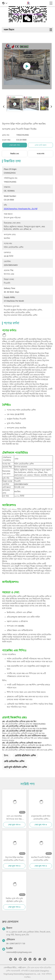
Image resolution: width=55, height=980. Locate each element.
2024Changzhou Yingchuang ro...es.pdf (21, 209)
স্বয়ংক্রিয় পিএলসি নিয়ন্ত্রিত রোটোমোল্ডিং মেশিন (41, 859)
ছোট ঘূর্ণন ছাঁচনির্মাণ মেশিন (15, 767)
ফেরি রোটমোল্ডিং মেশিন (14, 761)
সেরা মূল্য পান (15, 145)
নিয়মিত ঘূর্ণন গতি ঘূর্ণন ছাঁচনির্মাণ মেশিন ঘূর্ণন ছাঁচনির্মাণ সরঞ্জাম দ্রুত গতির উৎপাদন (14, 900)
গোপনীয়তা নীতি (10, 968)
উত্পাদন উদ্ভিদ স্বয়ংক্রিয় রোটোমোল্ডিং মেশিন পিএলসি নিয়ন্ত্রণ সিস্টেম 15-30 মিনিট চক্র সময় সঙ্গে (14, 859)
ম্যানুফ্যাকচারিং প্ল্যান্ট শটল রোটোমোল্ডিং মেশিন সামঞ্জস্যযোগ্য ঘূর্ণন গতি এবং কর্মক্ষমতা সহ (41, 818)
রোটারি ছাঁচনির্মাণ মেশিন (25, 756)
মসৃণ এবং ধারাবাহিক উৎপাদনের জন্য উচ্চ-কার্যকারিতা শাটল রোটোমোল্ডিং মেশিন (14, 818)
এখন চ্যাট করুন (40, 145)
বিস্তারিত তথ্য (14, 154)
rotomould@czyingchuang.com (19, 952)
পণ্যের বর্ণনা (40, 154)
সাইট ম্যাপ (22, 968)
